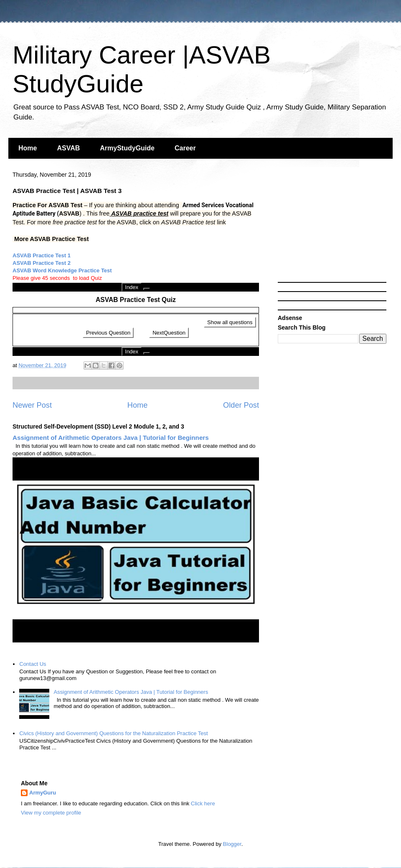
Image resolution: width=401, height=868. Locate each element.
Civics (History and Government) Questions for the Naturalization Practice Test (113, 733)
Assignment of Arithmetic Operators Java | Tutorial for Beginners (111, 438)
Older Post (241, 405)
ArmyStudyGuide (127, 148)
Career (185, 148)
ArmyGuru (43, 793)
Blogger (232, 844)
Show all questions (230, 322)
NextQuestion (169, 333)
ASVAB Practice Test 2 (42, 263)
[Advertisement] (332, 226)
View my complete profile (51, 813)
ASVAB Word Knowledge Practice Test (62, 270)
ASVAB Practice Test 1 (42, 255)
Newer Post (32, 405)
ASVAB (68, 148)
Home (28, 148)
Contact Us (33, 664)
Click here (203, 803)
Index (132, 287)
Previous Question (108, 333)
